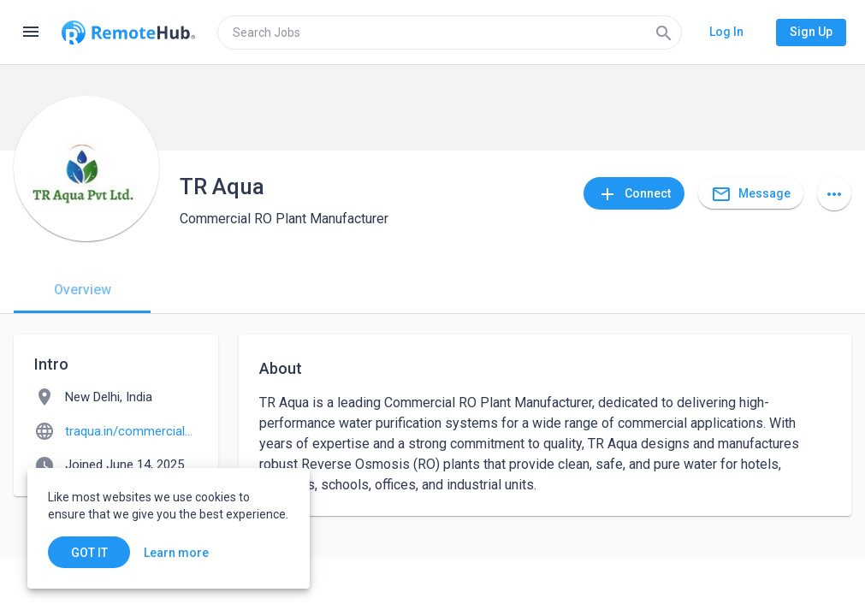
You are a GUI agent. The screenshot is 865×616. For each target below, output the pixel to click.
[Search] (664, 33)
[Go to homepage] (128, 33)
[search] (450, 33)
